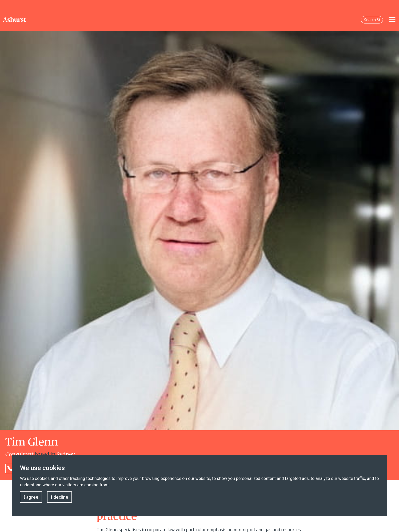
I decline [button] (59, 497)
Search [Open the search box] (372, 20)
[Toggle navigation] (392, 20)
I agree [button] (31, 497)
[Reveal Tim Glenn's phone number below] (10, 468)
